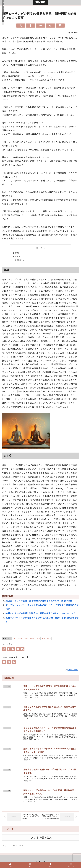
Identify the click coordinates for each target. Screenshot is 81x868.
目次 (37, 248)
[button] (60, 26)
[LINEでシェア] (50, 26)
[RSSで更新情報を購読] (14, 663)
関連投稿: (21, 261)
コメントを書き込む (40, 840)
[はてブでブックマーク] (41, 26)
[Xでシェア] (21, 26)
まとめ (18, 257)
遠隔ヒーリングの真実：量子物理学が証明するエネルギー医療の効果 (39, 602)
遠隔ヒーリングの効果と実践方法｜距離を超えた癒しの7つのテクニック (40, 614)
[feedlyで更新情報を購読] (9, 663)
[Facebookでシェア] (31, 26)
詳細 (17, 253)
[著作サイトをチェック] (4, 663)
